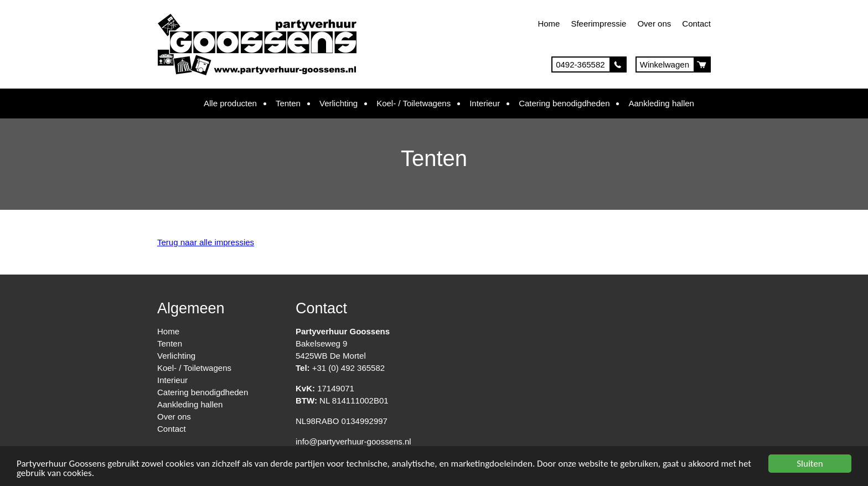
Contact (696, 24)
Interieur (485, 103)
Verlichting (339, 103)
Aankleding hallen (661, 103)
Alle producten (230, 103)
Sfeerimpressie (598, 24)
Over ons (654, 24)
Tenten (288, 103)
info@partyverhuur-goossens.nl (353, 441)
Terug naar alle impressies (206, 242)
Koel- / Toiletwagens (414, 103)
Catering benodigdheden (564, 103)
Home (549, 24)
